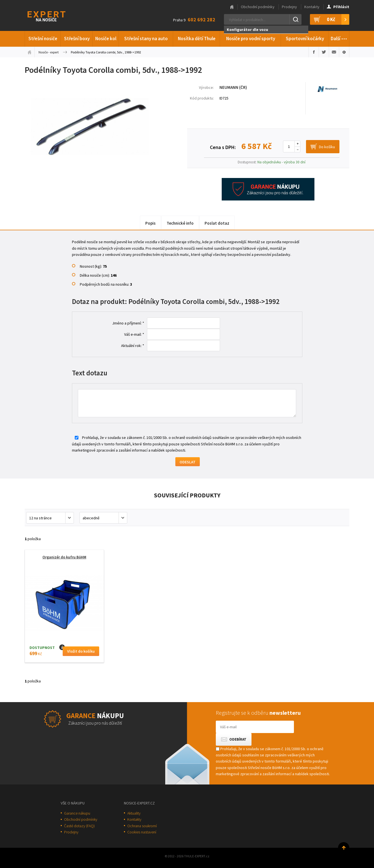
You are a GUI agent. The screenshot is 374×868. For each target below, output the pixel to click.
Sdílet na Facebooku (314, 52)
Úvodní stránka (30, 52)
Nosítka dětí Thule (197, 39)
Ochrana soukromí (142, 826)
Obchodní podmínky (258, 7)
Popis (150, 223)
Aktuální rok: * (133, 346)
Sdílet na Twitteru (324, 52)
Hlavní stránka (232, 7)
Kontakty (312, 7)
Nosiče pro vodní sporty (251, 39)
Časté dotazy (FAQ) (79, 826)
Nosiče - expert (49, 52)
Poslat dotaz (217, 223)
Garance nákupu (77, 813)
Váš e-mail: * (134, 334)
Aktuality (134, 813)
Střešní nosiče (43, 39)
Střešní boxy (77, 39)
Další (339, 38)
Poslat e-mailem (334, 52)
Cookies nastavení (142, 832)
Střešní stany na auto (146, 39)
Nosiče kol (106, 39)
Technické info (180, 223)
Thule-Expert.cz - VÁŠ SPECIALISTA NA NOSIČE (54, 16)
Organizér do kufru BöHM (64, 557)
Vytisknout (344, 52)
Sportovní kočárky (305, 39)
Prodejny (289, 7)
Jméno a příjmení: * (128, 323)
